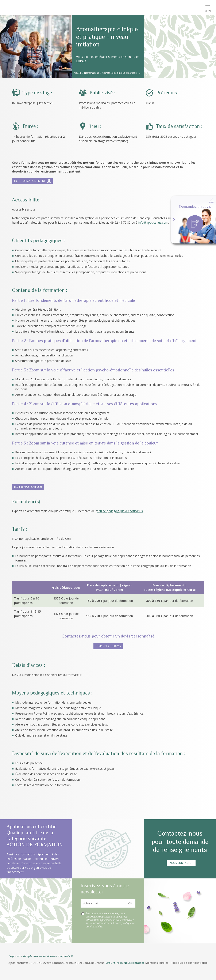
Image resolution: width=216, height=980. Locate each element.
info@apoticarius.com (153, 222)
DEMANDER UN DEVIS (108, 646)
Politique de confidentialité (189, 963)
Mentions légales (157, 963)
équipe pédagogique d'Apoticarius (120, 511)
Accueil (77, 73)
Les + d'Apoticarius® (28, 487)
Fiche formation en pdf (30, 181)
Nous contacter (181, 863)
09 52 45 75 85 (114, 963)
